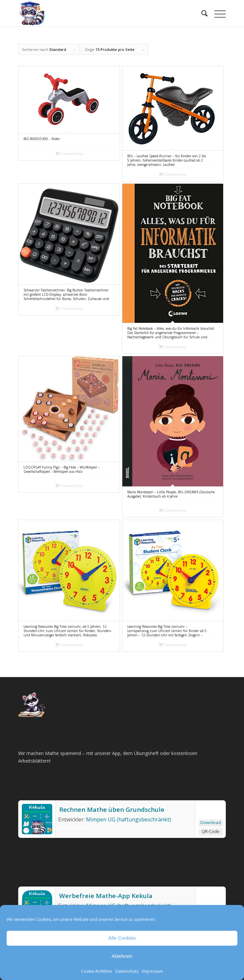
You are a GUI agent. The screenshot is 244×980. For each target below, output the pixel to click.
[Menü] (217, 13)
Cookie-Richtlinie (97, 971)
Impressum (152, 971)
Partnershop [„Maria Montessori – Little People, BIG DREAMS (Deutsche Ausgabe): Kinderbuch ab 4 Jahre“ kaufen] (173, 510)
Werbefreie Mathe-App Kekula (105, 896)
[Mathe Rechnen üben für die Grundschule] (101, 13)
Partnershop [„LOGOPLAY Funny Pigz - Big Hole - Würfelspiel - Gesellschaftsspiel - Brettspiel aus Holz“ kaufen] (69, 486)
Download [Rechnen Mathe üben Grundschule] (211, 822)
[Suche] (201, 13)
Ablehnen (122, 956)
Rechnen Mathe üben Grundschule (111, 810)
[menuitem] (201, 13)
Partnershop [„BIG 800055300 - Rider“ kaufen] (69, 153)
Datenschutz (127, 971)
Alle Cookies (122, 938)
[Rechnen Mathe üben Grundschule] (37, 832)
